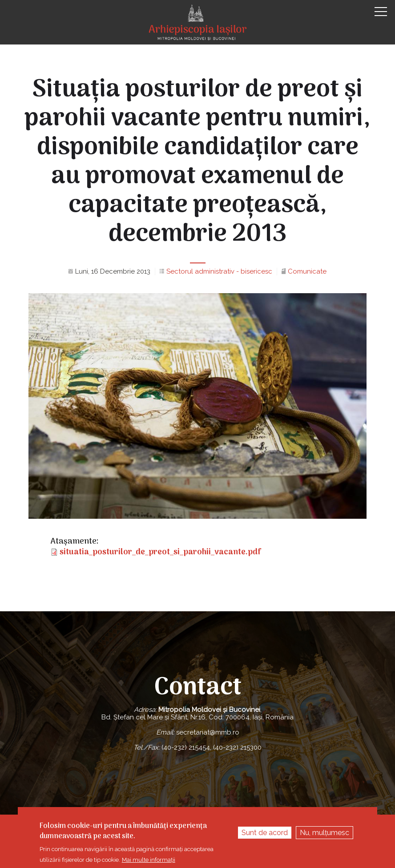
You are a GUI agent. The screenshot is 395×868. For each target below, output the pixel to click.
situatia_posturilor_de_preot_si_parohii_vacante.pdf (160, 552)
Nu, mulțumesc (324, 833)
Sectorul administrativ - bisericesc (219, 271)
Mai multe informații (149, 860)
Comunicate (307, 271)
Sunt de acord (265, 833)
